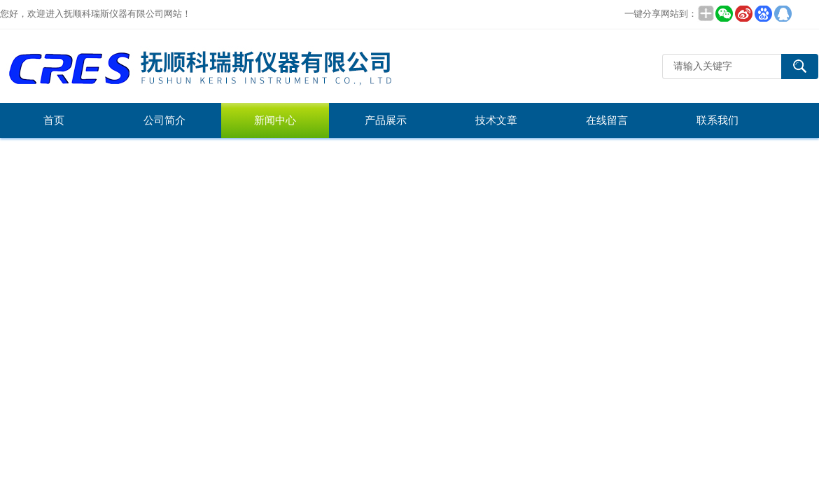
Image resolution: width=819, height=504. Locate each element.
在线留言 (607, 120)
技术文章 (496, 120)
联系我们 (717, 120)
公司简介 (164, 120)
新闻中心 (275, 120)
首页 (54, 120)
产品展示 (386, 120)
